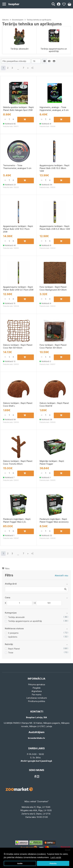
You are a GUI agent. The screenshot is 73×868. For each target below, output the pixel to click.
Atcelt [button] (68, 850)
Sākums (5, 20)
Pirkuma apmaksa (37, 684)
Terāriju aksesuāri (16, 617)
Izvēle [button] (20, 863)
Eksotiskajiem (18, 20)
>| (32, 68)
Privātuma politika (36, 701)
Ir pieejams (13, 633)
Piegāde (37, 688)
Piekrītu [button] (53, 863)
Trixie (11, 653)
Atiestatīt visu (61, 575)
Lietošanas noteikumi (37, 698)
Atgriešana (37, 691)
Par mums (37, 695)
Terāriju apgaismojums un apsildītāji (25, 621)
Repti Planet (14, 649)
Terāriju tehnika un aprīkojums (39, 20)
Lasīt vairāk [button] (56, 857)
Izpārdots (13, 637)
